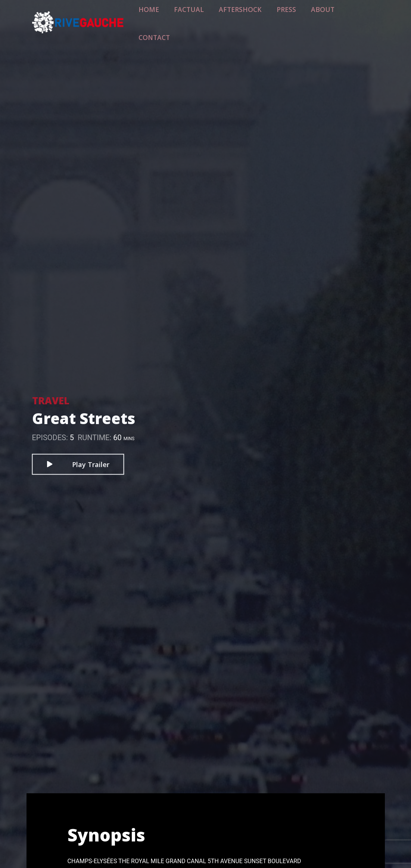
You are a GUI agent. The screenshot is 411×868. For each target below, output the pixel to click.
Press (290, 17)
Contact (359, 17)
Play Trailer (78, 464)
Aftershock (251, 17)
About (322, 17)
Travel (51, 400)
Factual (208, 17)
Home (174, 17)
